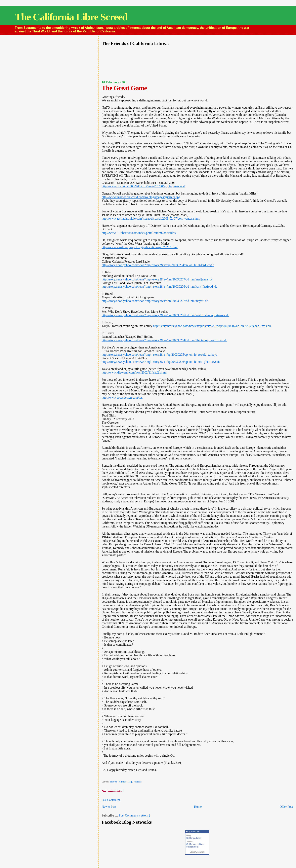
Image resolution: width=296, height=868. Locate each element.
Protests (138, 782)
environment (192, 847)
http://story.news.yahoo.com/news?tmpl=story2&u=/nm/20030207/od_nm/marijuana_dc (157, 279)
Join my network (197, 852)
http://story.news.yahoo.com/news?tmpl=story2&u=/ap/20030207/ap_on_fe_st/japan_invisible (212, 326)
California (191, 844)
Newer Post (109, 807)
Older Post (286, 807)
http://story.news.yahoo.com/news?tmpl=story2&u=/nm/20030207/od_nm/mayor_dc (155, 301)
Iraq (130, 782)
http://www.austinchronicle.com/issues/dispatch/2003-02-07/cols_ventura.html (151, 218)
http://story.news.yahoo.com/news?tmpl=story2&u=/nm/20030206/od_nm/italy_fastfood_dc (160, 287)
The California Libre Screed (71, 17)
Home (198, 807)
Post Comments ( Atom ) (134, 815)
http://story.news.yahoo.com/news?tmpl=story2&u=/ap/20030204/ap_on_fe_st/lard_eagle (158, 265)
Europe (114, 782)
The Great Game (124, 88)
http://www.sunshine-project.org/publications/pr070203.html (140, 247)
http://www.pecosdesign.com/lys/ (123, 398)
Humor (123, 782)
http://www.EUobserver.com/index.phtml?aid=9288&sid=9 (139, 233)
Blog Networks (193, 832)
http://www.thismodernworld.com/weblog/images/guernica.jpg (141, 197)
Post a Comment (111, 800)
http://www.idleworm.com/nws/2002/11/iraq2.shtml (134, 372)
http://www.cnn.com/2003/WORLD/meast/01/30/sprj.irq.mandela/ (143, 186)
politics (200, 844)
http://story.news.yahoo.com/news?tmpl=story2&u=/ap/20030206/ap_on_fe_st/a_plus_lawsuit (161, 362)
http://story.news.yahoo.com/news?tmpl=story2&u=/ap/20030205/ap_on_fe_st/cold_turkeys (159, 355)
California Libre (194, 838)
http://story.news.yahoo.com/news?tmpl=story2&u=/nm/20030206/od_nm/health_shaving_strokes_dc (166, 315)
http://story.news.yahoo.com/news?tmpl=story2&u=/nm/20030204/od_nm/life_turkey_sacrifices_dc (164, 340)
